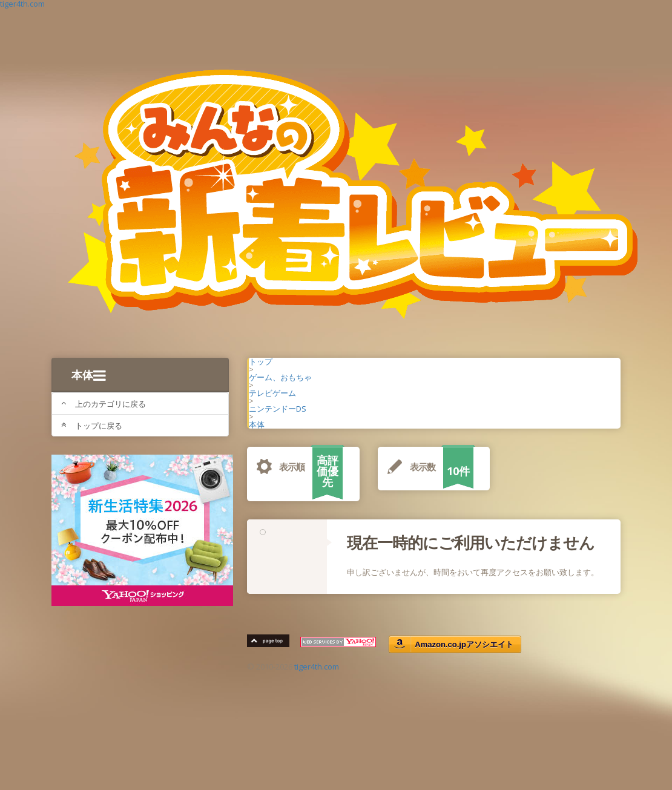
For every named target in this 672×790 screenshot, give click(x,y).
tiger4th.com (317, 667)
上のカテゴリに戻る (104, 404)
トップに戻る (92, 426)
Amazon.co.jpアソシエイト (464, 644)
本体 (89, 375)
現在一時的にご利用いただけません (471, 542)
